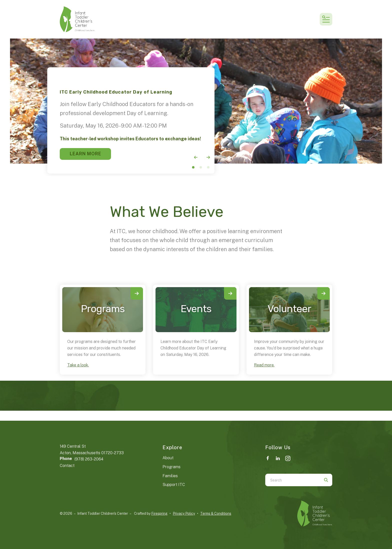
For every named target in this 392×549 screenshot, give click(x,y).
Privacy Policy (184, 513)
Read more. (264, 365)
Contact (67, 466)
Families (170, 476)
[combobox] (292, 480)
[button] (326, 19)
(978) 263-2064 (89, 459)
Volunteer (289, 309)
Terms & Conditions (216, 513)
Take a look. (78, 365)
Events (196, 309)
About (168, 458)
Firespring (159, 513)
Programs (103, 309)
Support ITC (174, 485)
